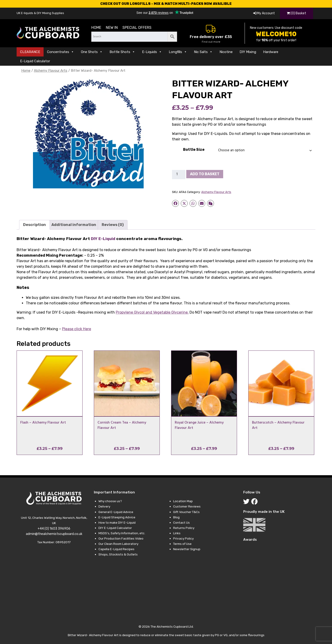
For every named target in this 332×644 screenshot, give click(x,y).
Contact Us (181, 522)
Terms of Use (182, 544)
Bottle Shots (122, 52)
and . (152, 312)
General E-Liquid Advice (116, 512)
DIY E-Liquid (103, 239)
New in (112, 28)
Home (96, 28)
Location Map (183, 501)
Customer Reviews (187, 506)
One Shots (92, 52)
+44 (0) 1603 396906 (54, 529)
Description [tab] (34, 225)
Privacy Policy (183, 538)
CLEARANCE (30, 52)
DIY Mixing (248, 52)
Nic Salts (203, 52)
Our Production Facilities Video (121, 538)
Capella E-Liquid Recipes (116, 549)
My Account (264, 13)
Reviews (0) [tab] (113, 225)
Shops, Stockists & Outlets (118, 554)
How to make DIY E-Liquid (117, 522)
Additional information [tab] (74, 225)
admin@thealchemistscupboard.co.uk (54, 534)
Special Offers (137, 28)
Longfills (178, 52)
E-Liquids (152, 52)
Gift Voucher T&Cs (186, 512)
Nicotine (226, 52)
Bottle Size (194, 150)
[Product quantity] (179, 175)
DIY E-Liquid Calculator (115, 528)
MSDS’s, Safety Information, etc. (122, 533)
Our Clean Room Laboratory (118, 544)
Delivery (104, 506)
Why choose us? (110, 501)
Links (177, 533)
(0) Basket (296, 13)
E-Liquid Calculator (35, 61)
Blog (176, 517)
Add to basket (205, 174)
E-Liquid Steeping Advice (117, 517)
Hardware (271, 52)
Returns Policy (184, 528)
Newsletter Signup (187, 549)
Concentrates (61, 52)
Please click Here (77, 329)
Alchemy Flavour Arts (51, 71)
